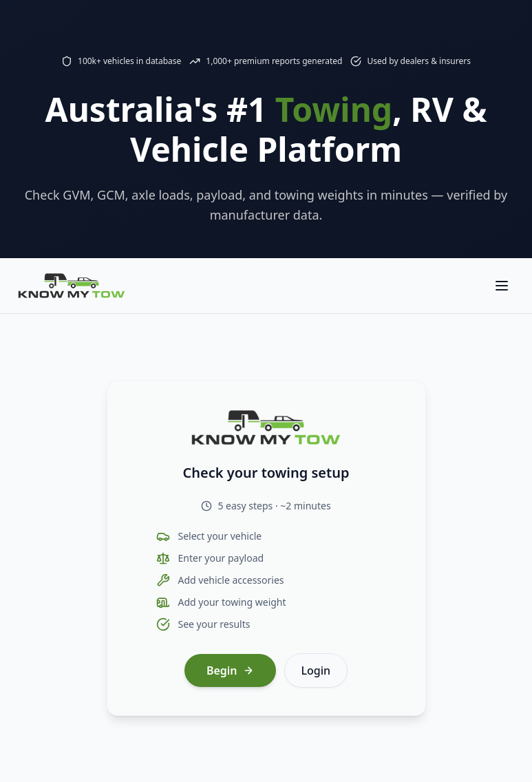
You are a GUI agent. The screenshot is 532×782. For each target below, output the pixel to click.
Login (316, 670)
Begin (230, 670)
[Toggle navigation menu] (502, 286)
